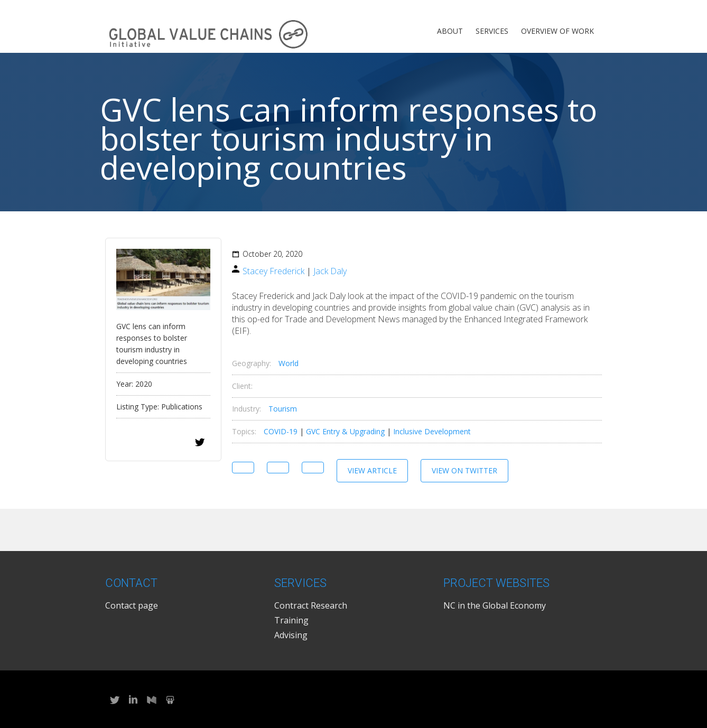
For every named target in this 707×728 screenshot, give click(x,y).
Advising (291, 635)
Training (291, 620)
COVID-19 (281, 431)
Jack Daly (330, 271)
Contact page (132, 605)
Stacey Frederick (273, 271)
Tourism (283, 409)
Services (492, 31)
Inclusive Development (432, 431)
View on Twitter (464, 470)
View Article (372, 470)
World (289, 363)
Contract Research (311, 605)
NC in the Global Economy (495, 605)
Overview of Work (557, 31)
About (450, 31)
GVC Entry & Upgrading (345, 431)
